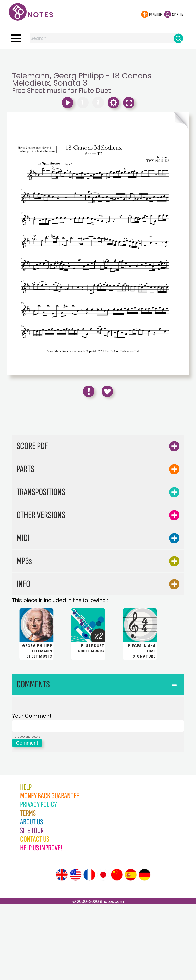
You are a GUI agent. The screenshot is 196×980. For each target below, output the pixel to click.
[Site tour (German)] (144, 951)
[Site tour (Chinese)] (117, 951)
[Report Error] (89, 391)
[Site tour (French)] (89, 951)
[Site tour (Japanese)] (103, 951)
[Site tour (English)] (62, 951)
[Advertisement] (98, 60)
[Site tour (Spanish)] (131, 951)
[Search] (178, 38)
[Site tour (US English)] (76, 951)
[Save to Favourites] (107, 391)
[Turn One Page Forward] (143, 120)
